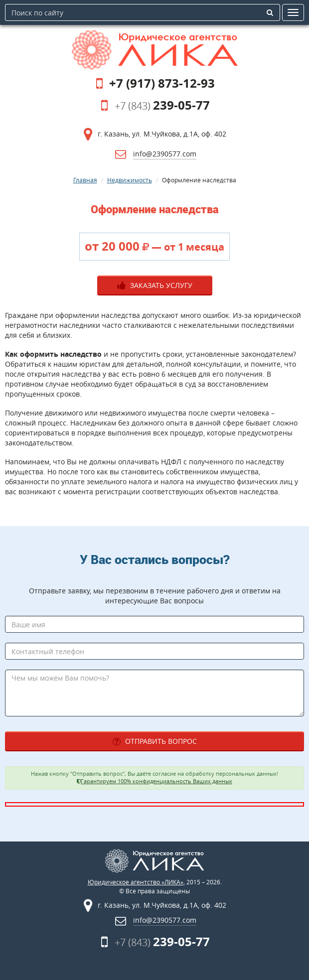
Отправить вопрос (155, 741)
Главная (85, 180)
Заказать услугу (155, 285)
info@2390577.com (165, 154)
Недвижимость (130, 180)
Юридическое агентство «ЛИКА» (136, 882)
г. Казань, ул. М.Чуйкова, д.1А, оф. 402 (162, 134)
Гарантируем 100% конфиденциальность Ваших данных (156, 781)
